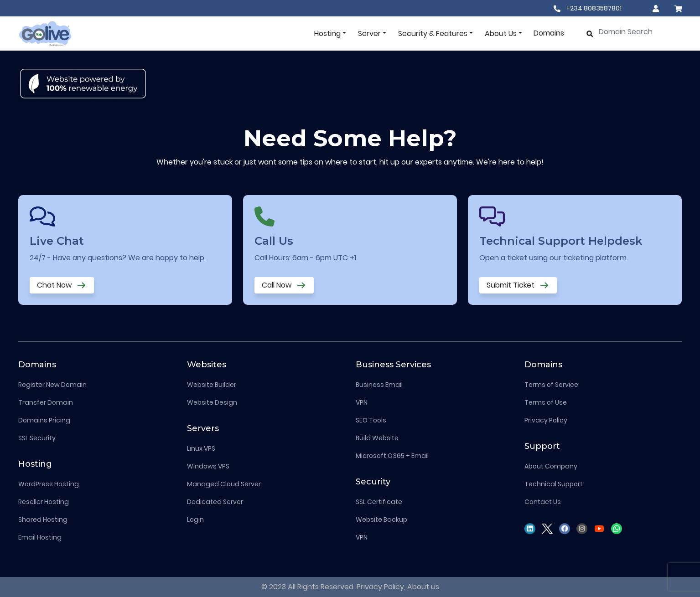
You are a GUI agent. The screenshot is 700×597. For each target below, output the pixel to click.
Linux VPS (201, 448)
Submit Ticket (518, 286)
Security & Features (433, 33)
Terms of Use (546, 402)
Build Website (377, 438)
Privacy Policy (546, 420)
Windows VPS (208, 466)
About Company (551, 466)
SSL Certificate (379, 502)
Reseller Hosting (44, 502)
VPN (362, 402)
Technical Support (554, 484)
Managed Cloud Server (224, 484)
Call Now (284, 286)
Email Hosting (40, 537)
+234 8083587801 (587, 8)
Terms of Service (551, 385)
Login (195, 520)
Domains (549, 33)
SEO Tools (371, 420)
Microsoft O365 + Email (392, 456)
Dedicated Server (215, 502)
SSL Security (37, 438)
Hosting (327, 33)
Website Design (212, 402)
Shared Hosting (43, 520)
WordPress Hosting (49, 484)
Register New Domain (52, 385)
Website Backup (381, 520)
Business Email (379, 385)
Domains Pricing (44, 420)
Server (369, 33)
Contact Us (543, 502)
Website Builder (212, 385)
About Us (501, 33)
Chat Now (62, 286)
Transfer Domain (46, 402)
